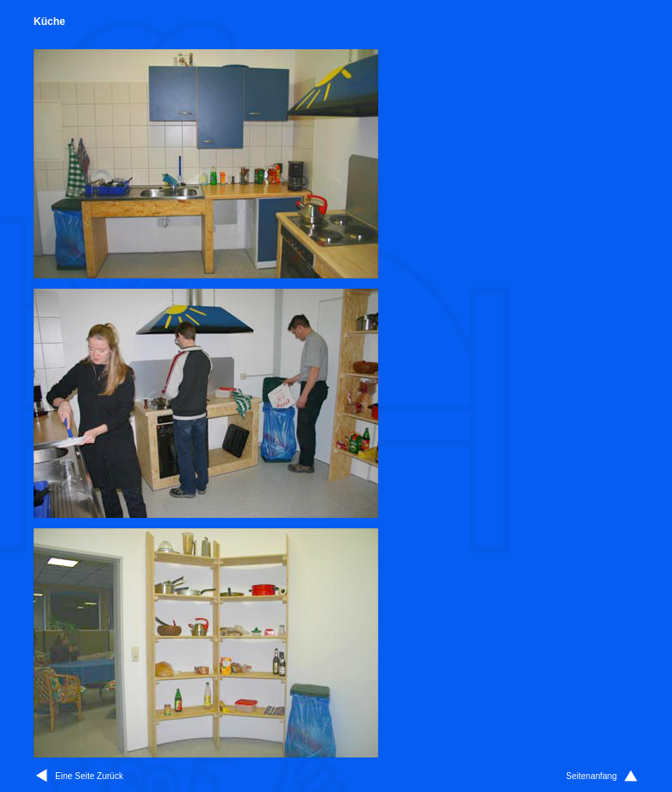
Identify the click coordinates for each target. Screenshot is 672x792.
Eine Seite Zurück (89, 776)
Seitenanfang (591, 776)
